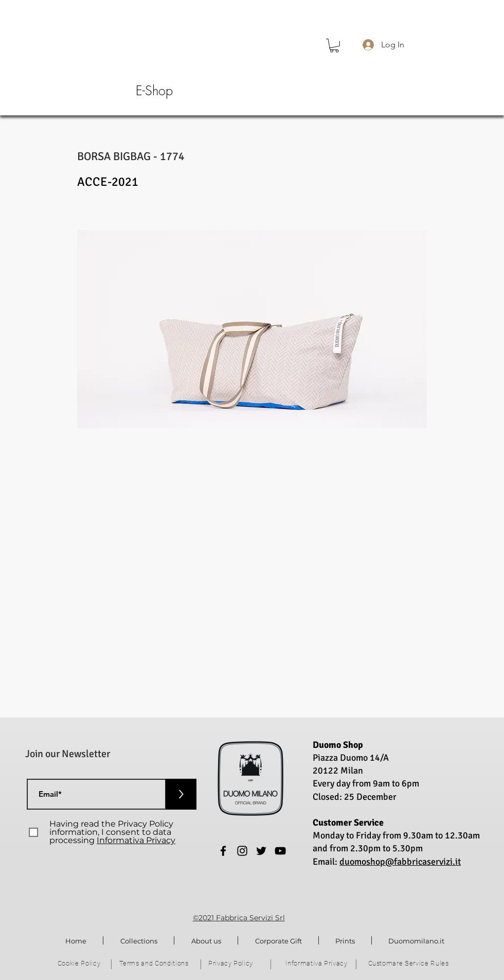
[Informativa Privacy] (318, 964)
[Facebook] (223, 851)
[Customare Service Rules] (409, 964)
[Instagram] (242, 851)
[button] (334, 46)
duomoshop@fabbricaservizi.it (400, 862)
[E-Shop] (154, 91)
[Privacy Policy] (232, 964)
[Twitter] (261, 851)
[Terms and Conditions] (155, 964)
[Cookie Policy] (80, 964)
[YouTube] (280, 851)
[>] (181, 794)
